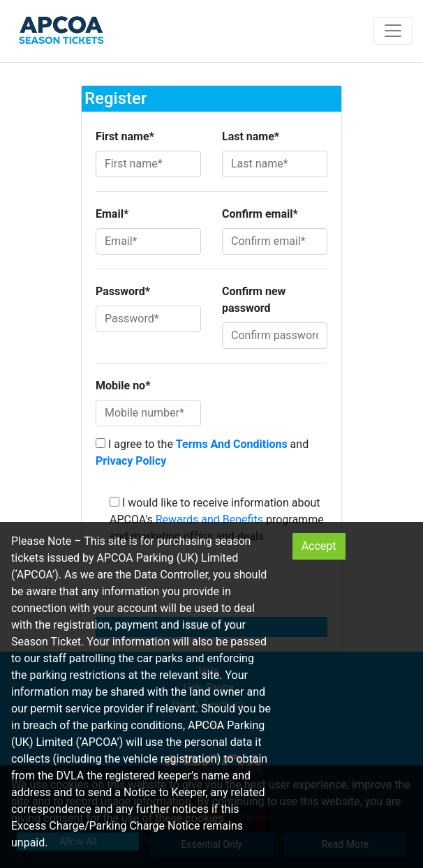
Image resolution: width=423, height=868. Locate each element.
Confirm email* (260, 214)
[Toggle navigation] (393, 31)
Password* (123, 291)
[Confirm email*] (275, 241)
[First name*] (148, 164)
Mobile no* (123, 386)
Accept (319, 546)
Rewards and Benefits (209, 519)
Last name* (251, 136)
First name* (125, 136)
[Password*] (148, 319)
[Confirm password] (275, 336)
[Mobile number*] (148, 413)
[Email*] (148, 241)
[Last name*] (275, 164)
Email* (112, 214)
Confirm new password (254, 300)
